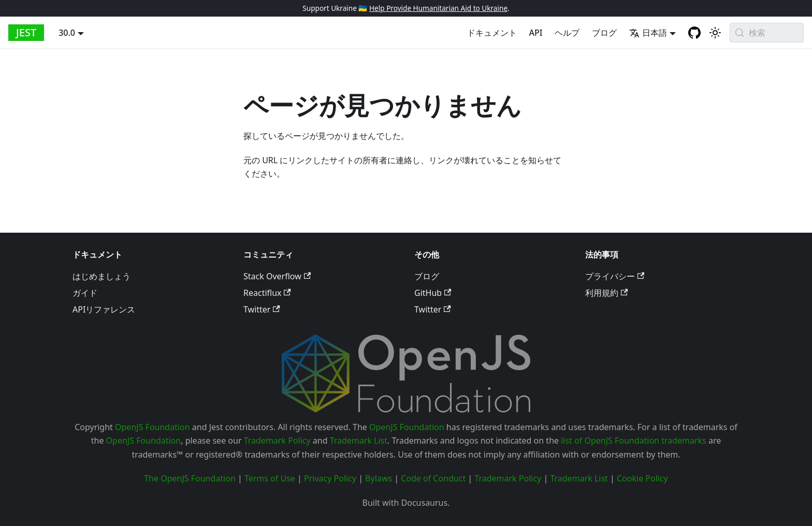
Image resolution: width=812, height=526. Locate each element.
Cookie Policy (642, 478)
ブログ (604, 33)
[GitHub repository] (694, 33)
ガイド (85, 293)
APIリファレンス (104, 309)
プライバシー (615, 276)
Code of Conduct (433, 478)
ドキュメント (492, 33)
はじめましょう (102, 276)
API (536, 33)
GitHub (433, 293)
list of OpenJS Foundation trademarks (634, 440)
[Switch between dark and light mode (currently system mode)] (715, 33)
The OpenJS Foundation (190, 478)
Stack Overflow (277, 276)
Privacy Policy (330, 478)
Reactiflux (267, 293)
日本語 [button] (648, 33)
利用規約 (606, 293)
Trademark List (359, 440)
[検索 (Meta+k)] (767, 33)
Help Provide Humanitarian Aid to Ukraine (438, 8)
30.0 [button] (67, 33)
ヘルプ (567, 33)
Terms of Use (270, 478)
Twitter (262, 309)
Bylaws (379, 478)
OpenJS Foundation (153, 427)
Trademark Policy (277, 440)
